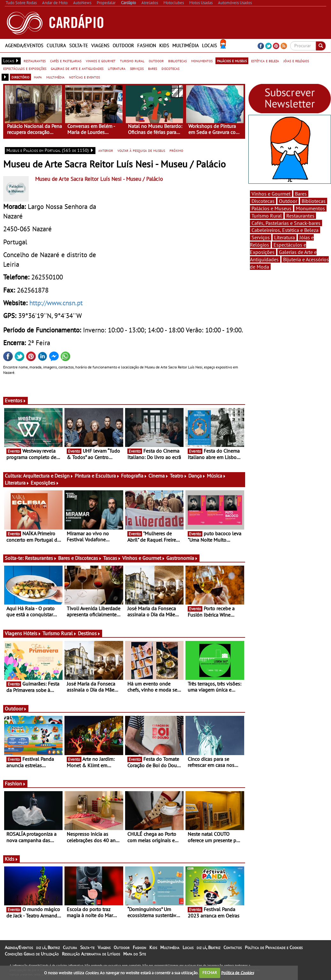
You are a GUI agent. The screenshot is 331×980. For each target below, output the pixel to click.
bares (153, 68)
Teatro (178, 476)
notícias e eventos (84, 77)
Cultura (56, 45)
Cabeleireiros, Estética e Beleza (285, 230)
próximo (176, 150)
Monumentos (310, 208)
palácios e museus (232, 61)
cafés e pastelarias (66, 61)
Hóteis (32, 633)
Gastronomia (182, 558)
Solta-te (79, 45)
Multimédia (186, 45)
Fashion (147, 45)
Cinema (158, 476)
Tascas (112, 558)
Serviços (261, 237)
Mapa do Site (135, 954)
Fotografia (134, 476)
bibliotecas (177, 61)
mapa (38, 77)
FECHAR (210, 973)
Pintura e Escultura (97, 476)
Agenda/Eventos (24, 45)
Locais (210, 45)
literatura (117, 68)
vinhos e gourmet (101, 61)
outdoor (156, 61)
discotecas (170, 68)
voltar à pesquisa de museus (141, 150)
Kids (164, 45)
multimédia (55, 77)
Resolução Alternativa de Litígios (91, 954)
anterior (106, 150)
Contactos (233, 947)
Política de (237, 973)
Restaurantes (41, 558)
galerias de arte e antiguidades (77, 68)
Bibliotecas (314, 201)
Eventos (15, 400)
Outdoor (123, 45)
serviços (137, 68)
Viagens (100, 45)
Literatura (17, 483)
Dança (197, 476)
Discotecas (263, 201)
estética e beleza (265, 61)
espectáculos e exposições (25, 68)
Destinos (89, 633)
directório (20, 77)
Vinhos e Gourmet (144, 558)
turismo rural (132, 61)
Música (216, 476)
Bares (301, 194)
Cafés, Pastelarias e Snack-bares (286, 223)
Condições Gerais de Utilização (32, 954)
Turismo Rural (60, 633)
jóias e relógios (296, 61)
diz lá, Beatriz (48, 947)
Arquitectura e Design (48, 476)
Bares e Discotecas (80, 558)
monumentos (202, 61)
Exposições (45, 483)
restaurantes (35, 61)
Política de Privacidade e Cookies (274, 947)
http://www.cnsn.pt (56, 303)
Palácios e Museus (271, 208)
